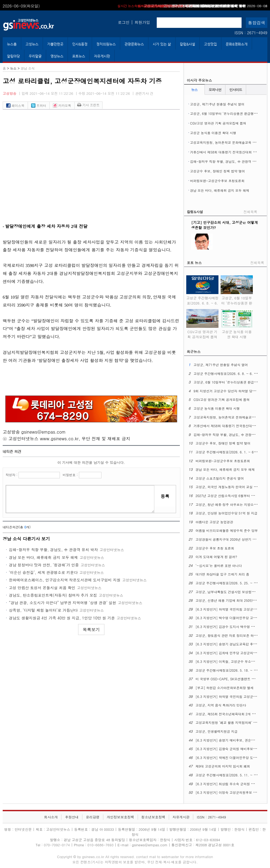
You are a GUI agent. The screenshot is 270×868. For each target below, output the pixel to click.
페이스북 (15, 105)
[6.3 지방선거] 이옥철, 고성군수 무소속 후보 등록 (233, 661)
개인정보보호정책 (120, 817)
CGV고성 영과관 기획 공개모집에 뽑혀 (218, 123)
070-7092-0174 (57, 845)
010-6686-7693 (101, 845)
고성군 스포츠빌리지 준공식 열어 (220, 478)
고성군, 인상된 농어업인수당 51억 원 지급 (227, 513)
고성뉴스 (32, 44)
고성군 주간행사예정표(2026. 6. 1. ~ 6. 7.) (228, 452)
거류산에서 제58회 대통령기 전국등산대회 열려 (225, 152)
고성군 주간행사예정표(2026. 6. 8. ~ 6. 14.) (202, 300)
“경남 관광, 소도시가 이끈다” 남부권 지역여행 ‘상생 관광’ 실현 (63, 603)
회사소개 (51, 817)
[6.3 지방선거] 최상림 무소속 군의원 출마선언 (230, 784)
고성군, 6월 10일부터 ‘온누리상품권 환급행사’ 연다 (228, 113)
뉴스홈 (12, 44)
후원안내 (72, 817)
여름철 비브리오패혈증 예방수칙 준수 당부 (227, 530)
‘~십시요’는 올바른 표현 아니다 (219, 565)
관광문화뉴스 (134, 44)
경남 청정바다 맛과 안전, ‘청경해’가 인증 (44, 565)
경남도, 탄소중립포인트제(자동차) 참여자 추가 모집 (53, 595)
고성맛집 (210, 44)
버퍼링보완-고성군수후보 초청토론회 (217, 181)
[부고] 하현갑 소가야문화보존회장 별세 (225, 688)
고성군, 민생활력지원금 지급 (217, 731)
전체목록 (250, 212)
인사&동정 (80, 44)
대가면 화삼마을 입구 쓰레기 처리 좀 (222, 574)
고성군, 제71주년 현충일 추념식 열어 (217, 104)
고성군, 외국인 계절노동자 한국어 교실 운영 (228, 487)
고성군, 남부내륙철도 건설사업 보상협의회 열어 (231, 592)
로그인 (124, 22)
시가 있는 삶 (162, 44)
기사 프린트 (88, 105)
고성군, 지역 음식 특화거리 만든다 (221, 705)
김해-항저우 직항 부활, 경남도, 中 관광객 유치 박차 (53, 550)
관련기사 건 (144, 93)
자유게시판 (102, 56)
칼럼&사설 (187, 44)
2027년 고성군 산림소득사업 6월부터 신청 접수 (230, 496)
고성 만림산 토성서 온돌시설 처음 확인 (42, 588)
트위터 (39, 105)
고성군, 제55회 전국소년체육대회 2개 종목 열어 (231, 714)
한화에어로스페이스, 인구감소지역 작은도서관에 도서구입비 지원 (65, 580)
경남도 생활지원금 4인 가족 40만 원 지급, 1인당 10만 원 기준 (62, 618)
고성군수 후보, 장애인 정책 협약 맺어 (214, 6)
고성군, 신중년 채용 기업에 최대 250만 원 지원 (230, 600)
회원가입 (142, 22)
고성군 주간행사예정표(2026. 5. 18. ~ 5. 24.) (230, 670)
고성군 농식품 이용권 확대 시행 (213, 133)
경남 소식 (28, 68)
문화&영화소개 (237, 44)
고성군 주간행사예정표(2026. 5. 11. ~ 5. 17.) (230, 775)
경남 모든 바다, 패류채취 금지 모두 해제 (43, 557)
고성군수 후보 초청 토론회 (215, 548)
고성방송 (10, 93)
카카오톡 (62, 105)
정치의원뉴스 (106, 44)
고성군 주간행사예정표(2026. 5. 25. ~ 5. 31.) (230, 583)
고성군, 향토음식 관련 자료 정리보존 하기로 (228, 635)
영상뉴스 (57, 56)
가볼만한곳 (55, 44)
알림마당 (13, 56)
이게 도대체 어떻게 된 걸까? (216, 557)
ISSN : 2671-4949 (251, 33)
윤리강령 (93, 817)
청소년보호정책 (153, 817)
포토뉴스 (79, 56)
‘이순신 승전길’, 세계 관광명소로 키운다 (43, 572)
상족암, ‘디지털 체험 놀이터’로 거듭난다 (43, 610)
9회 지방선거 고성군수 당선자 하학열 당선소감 (228, 391)
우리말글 (35, 56)
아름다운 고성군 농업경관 (214, 522)
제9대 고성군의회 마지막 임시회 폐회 (223, 766)
